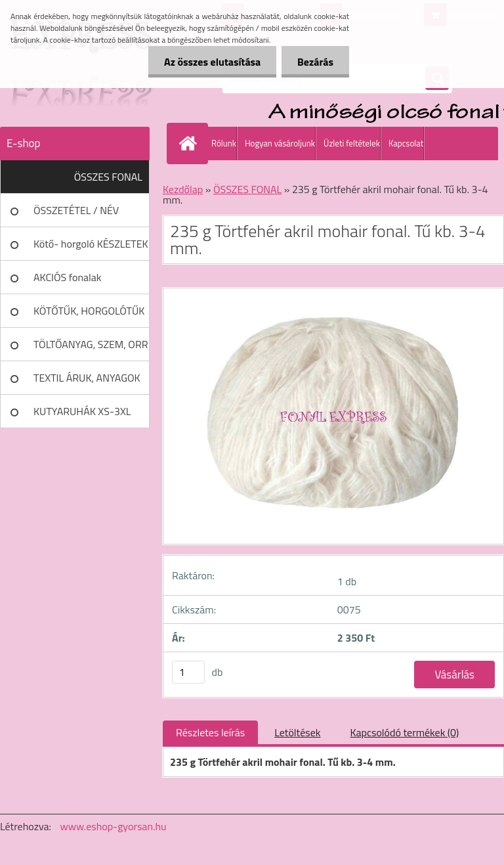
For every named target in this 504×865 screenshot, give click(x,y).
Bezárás (315, 62)
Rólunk (224, 143)
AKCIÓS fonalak (67, 277)
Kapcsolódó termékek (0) (404, 732)
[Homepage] (190, 143)
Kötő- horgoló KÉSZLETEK (91, 244)
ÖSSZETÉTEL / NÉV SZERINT (76, 215)
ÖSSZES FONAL (108, 177)
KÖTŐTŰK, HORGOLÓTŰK (89, 311)
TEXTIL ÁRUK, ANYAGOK (87, 378)
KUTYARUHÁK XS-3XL (82, 411)
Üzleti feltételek (352, 143)
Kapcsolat (406, 143)
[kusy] (188, 672)
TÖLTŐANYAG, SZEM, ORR (91, 344)
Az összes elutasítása (210, 62)
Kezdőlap (183, 189)
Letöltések (297, 732)
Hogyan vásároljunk (280, 143)
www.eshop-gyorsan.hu (114, 826)
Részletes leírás (210, 732)
